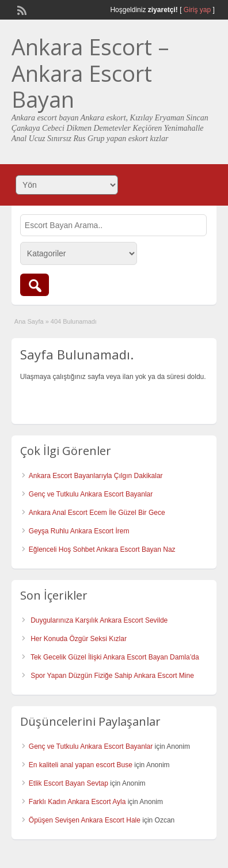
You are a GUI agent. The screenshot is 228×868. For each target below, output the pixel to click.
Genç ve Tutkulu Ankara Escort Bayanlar (91, 494)
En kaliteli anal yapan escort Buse (81, 765)
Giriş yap (197, 10)
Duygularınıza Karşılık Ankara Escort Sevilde (99, 620)
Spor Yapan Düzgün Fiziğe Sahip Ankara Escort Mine (112, 676)
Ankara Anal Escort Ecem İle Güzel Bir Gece (97, 513)
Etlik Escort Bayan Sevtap (69, 783)
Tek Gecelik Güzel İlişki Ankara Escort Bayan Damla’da (115, 657)
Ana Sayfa (29, 321)
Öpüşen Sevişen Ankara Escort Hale (85, 820)
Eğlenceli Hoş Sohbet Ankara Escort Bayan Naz (102, 549)
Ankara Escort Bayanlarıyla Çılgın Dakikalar (96, 476)
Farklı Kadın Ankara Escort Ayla (77, 802)
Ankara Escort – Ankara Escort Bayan (90, 73)
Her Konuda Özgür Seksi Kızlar (79, 639)
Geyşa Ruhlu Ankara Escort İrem (79, 531)
